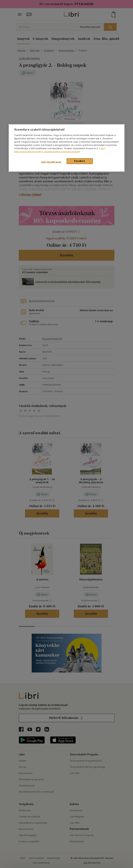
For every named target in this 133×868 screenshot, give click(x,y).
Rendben (80, 161)
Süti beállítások (51, 162)
